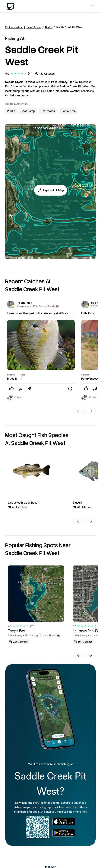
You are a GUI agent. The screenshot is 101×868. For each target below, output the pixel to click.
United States (33, 27)
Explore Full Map (54, 190)
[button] (50, 190)
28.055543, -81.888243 (52, 128)
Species (11, 375)
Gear (23, 375)
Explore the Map (14, 27)
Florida (49, 27)
